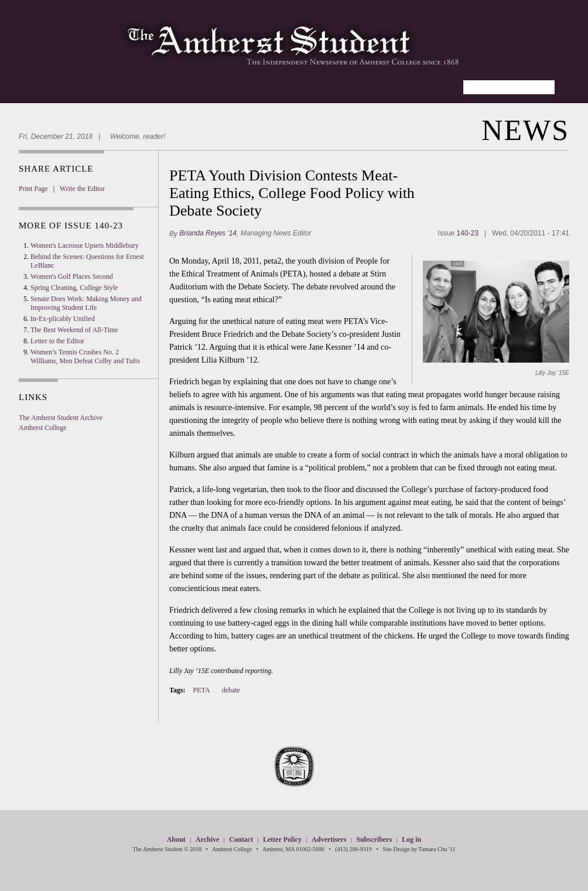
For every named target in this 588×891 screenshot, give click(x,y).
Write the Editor (83, 189)
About (176, 839)
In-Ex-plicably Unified (63, 319)
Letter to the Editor (57, 341)
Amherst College (43, 428)
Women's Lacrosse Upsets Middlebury (85, 245)
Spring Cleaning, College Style (74, 288)
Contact (241, 839)
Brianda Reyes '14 (208, 233)
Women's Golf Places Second (72, 276)
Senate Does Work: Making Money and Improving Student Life (86, 303)
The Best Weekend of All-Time (74, 330)
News (525, 130)
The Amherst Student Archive (61, 418)
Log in (411, 839)
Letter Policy (282, 839)
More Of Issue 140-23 (71, 226)
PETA (202, 690)
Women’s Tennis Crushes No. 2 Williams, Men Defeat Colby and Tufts (85, 356)
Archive (207, 839)
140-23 (468, 233)
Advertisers (329, 839)
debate (231, 690)
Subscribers (374, 839)
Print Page (33, 189)
